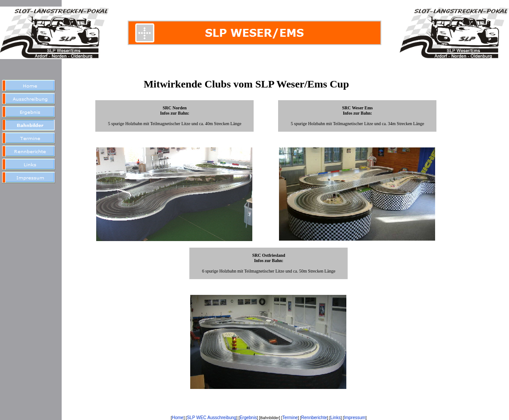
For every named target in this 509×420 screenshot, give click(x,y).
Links (336, 418)
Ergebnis (248, 418)
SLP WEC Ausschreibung (211, 418)
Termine (290, 418)
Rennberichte (314, 418)
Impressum (354, 418)
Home (178, 418)
